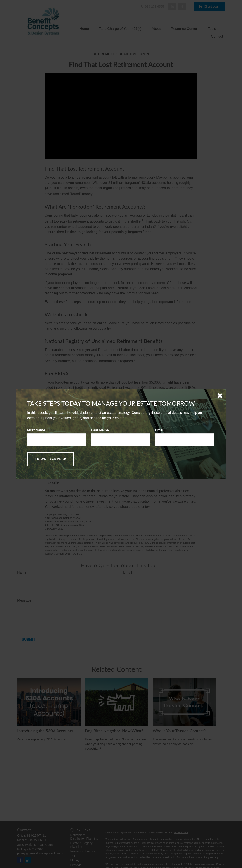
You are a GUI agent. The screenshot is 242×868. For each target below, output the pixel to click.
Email (160, 430)
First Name (36, 430)
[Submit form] (51, 459)
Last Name (100, 430)
